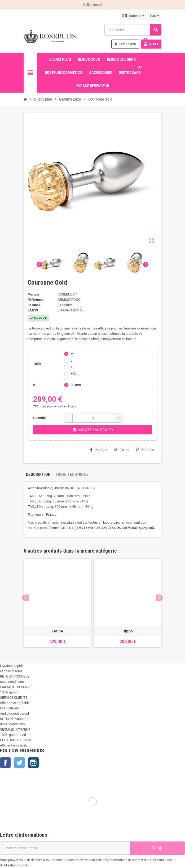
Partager (99, 450)
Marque (33, 294)
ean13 (33, 310)
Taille (37, 364)
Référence (36, 300)
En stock (34, 305)
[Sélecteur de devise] (155, 16)
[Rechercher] (133, 30)
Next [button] (159, 598)
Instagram (33, 763)
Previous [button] (26, 598)
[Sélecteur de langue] (133, 16)
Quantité (39, 418)
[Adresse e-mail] (65, 848)
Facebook (5, 763)
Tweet (122, 450)
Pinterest (145, 450)
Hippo (128, 631)
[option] (57, 603)
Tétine (57, 631)
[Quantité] (93, 418)
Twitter (19, 763)
